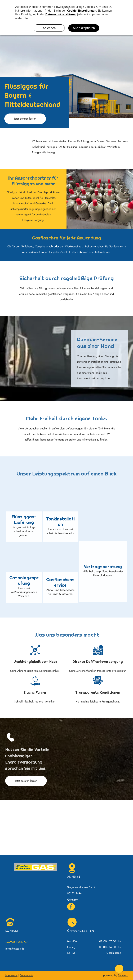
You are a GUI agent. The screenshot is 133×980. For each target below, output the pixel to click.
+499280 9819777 (16, 942)
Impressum (11, 975)
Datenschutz (27, 975)
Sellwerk (123, 975)
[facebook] (71, 907)
